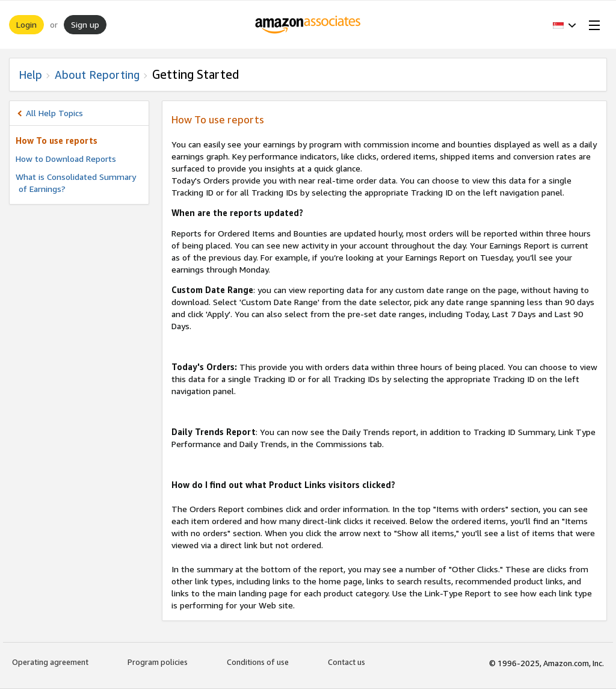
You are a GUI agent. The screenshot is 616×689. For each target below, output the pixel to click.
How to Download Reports (66, 159)
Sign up (85, 24)
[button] (565, 25)
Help (30, 75)
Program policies (158, 662)
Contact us (346, 662)
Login (26, 24)
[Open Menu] (592, 25)
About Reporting (97, 75)
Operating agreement (50, 662)
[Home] (308, 25)
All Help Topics (54, 113)
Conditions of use (258, 662)
